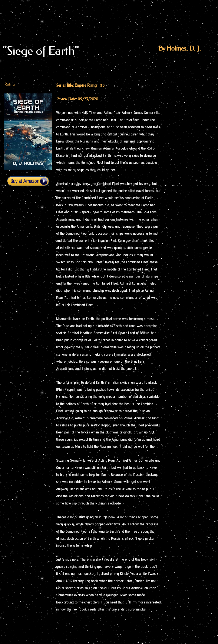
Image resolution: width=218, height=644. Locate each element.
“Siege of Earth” (41, 51)
